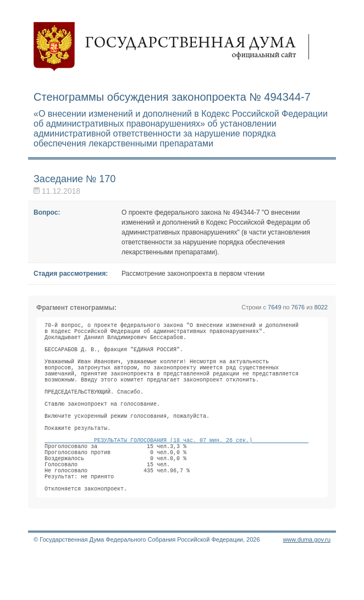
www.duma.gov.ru (307, 586)
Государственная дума (177, 47)
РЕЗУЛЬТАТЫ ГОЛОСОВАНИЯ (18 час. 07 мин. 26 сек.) (177, 473)
